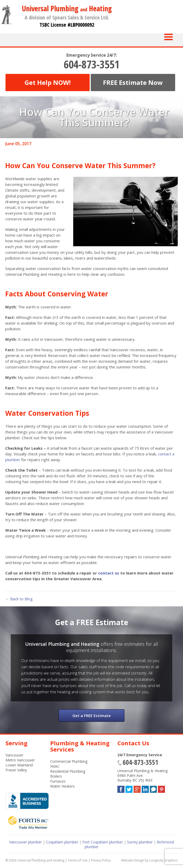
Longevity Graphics (163, 860)
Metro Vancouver (20, 760)
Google (137, 788)
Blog (153, 788)
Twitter (129, 788)
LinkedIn (145, 788)
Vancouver (14, 755)
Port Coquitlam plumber (103, 842)
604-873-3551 (92, 64)
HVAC (55, 766)
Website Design (133, 860)
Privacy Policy (101, 860)
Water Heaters (62, 786)
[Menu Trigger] (168, 36)
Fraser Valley (16, 770)
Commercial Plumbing (69, 761)
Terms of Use (78, 860)
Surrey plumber (140, 842)
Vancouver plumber (25, 842)
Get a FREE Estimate (92, 715)
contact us (109, 573)
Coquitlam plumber (62, 842)
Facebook (121, 788)
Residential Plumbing (68, 771)
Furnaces (58, 781)
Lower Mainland (19, 765)
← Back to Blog (19, 599)
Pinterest (161, 788)
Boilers (56, 776)
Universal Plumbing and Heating (41, 860)
